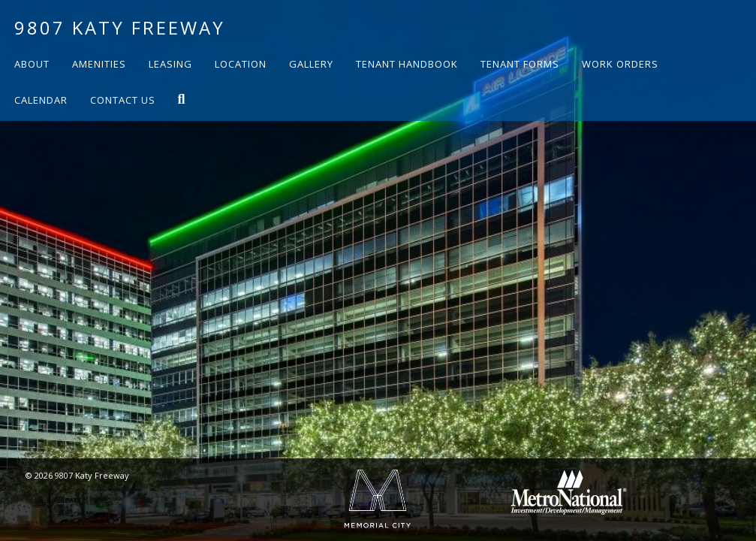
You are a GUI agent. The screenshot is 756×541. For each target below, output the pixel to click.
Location (241, 64)
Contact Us (123, 100)
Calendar (41, 100)
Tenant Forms (520, 64)
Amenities (99, 64)
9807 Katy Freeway (120, 27)
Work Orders (620, 64)
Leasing (170, 64)
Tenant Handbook (407, 64)
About (32, 64)
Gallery (311, 64)
